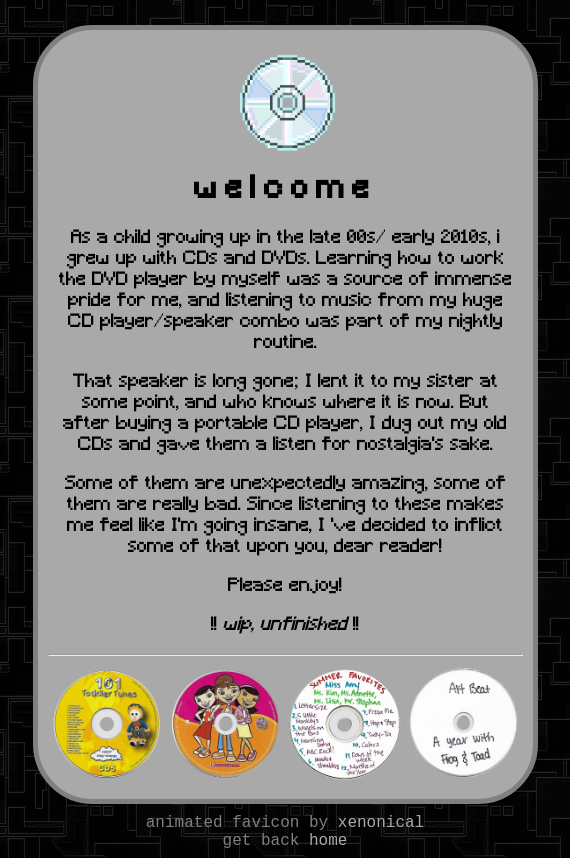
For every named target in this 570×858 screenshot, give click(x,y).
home (328, 841)
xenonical (381, 823)
